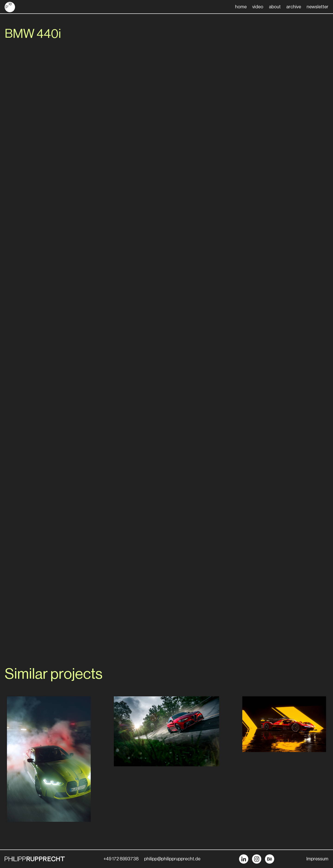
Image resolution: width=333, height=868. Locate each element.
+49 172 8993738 (121, 859)
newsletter (317, 7)
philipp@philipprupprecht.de (172, 859)
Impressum (317, 859)
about (275, 7)
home (241, 7)
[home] (10, 7)
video (258, 7)
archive (294, 7)
